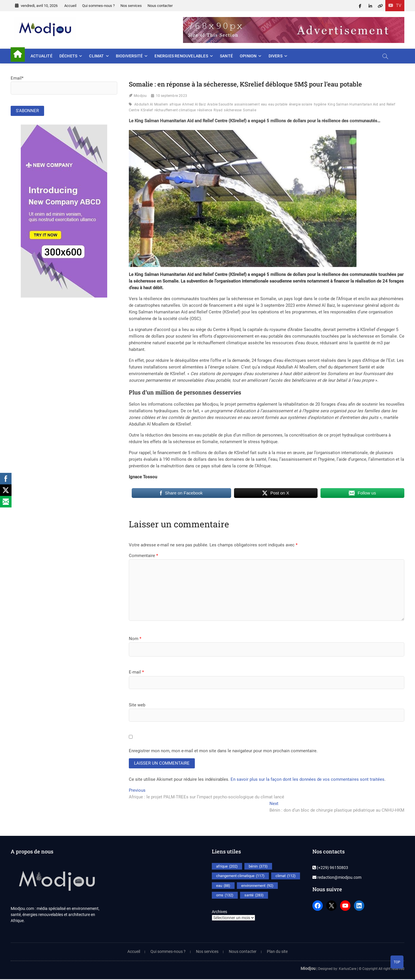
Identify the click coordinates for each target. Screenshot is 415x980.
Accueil (70, 6)
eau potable (278, 104)
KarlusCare (348, 969)
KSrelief (147, 110)
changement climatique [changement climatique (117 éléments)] (240, 877)
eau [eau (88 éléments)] (223, 886)
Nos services (131, 6)
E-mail (136, 672)
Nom (135, 639)
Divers (276, 56)
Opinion (248, 56)
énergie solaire (301, 104)
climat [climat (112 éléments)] (286, 877)
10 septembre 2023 (171, 96)
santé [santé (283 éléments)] (254, 896)
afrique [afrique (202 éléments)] (227, 867)
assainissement (247, 104)
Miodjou (140, 96)
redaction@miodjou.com (337, 878)
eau (264, 104)
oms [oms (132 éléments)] (225, 896)
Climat (96, 56)
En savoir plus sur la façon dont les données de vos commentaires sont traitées (308, 780)
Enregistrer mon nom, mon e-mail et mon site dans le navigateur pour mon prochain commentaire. (223, 751)
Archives (219, 912)
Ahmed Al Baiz (194, 104)
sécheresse (233, 110)
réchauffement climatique (175, 110)
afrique (175, 104)
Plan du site (277, 952)
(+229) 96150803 (330, 868)
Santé (226, 56)
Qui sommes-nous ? (98, 6)
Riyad (218, 110)
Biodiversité (129, 56)
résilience (205, 110)
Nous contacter (160, 6)
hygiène (320, 104)
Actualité (41, 56)
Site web (137, 705)
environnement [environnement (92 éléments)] (257, 886)
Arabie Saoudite (220, 104)
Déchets (68, 56)
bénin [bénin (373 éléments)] (258, 867)
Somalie (249, 110)
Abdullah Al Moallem (151, 104)
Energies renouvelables (181, 56)
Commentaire (143, 556)
